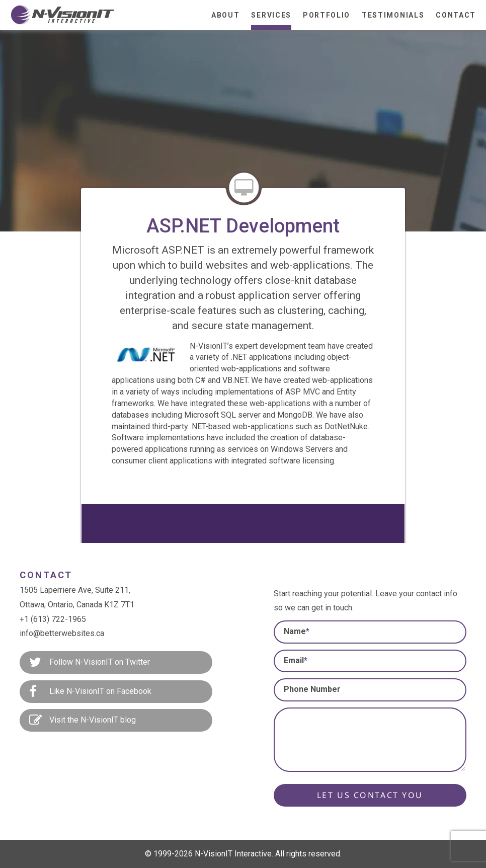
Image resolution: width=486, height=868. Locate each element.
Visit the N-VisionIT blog (83, 721)
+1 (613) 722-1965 (53, 619)
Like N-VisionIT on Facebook (90, 692)
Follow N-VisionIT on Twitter (90, 663)
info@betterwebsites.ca (62, 633)
